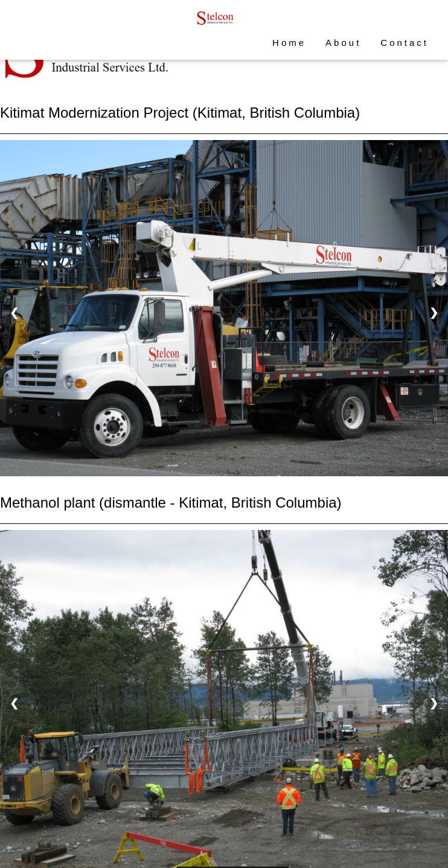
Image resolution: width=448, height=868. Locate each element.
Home (289, 43)
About (343, 43)
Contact (405, 43)
